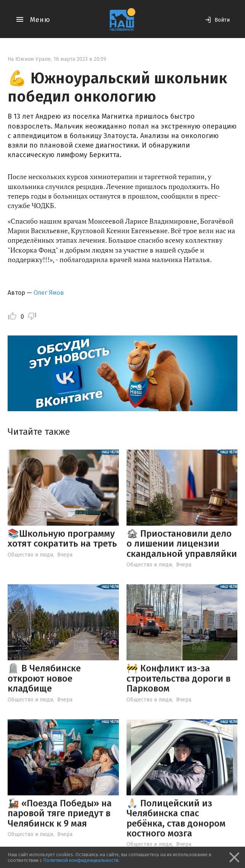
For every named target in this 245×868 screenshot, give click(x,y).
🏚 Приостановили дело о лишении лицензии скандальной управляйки (182, 544)
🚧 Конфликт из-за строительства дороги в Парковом (179, 678)
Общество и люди (30, 555)
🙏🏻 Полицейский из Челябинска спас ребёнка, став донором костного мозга (176, 818)
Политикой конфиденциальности (81, 860)
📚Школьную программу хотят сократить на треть (62, 539)
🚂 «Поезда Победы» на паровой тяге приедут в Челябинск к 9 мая (60, 813)
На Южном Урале (29, 59)
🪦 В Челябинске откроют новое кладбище (44, 678)
